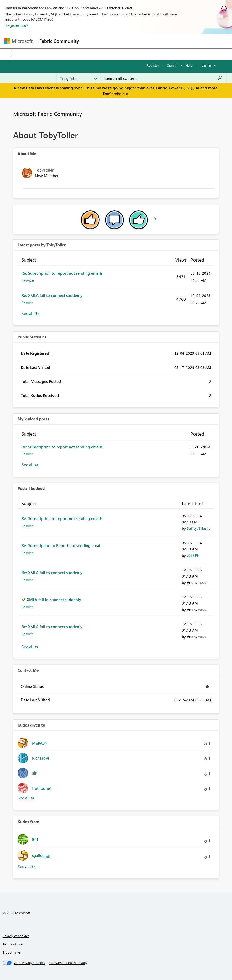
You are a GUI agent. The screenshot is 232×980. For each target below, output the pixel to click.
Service (28, 280)
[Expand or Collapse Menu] (8, 54)
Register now (17, 25)
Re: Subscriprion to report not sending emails (62, 273)
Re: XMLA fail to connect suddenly (52, 295)
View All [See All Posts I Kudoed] (30, 647)
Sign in (172, 65)
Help (189, 65)
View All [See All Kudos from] (26, 867)
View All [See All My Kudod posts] (30, 465)
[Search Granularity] (78, 78)
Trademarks (12, 952)
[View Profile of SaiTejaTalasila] (199, 528)
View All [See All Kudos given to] (26, 798)
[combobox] (163, 78)
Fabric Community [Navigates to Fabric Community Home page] (59, 41)
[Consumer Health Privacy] (68, 963)
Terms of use (13, 944)
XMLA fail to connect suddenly (54, 600)
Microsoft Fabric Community (48, 114)
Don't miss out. (116, 94)
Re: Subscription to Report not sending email (61, 545)
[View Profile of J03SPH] (193, 555)
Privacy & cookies (16, 936)
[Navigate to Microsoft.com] (18, 41)
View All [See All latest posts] (30, 313)
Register (153, 65)
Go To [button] (207, 65)
